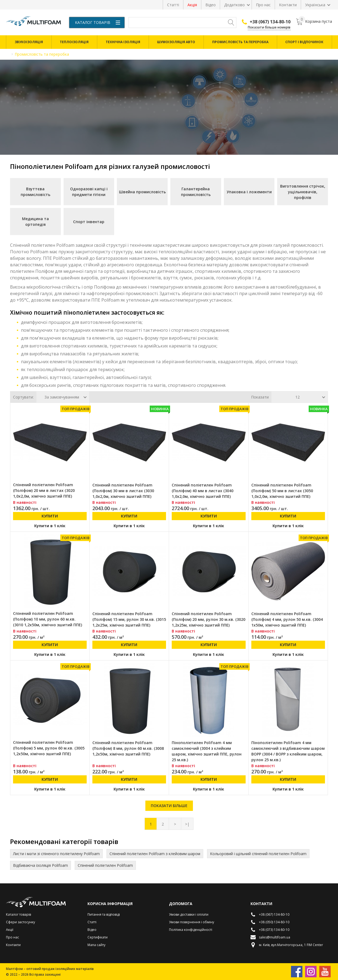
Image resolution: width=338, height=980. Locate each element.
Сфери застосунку (21, 922)
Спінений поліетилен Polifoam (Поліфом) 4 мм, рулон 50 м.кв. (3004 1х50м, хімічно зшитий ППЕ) (287, 619)
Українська (315, 5)
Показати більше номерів (269, 27)
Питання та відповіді (104, 914)
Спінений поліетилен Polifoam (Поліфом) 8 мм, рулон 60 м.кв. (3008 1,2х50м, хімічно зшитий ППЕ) (128, 748)
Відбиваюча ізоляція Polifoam (40, 865)
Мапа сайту (96, 945)
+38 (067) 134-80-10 (266, 22)
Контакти (288, 5)
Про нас (263, 5)
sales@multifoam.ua (270, 937)
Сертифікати (98, 937)
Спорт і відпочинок (304, 42)
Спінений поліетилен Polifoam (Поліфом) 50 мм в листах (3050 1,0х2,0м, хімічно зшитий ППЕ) (282, 491)
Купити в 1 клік (50, 526)
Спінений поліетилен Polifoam (105, 865)
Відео (211, 5)
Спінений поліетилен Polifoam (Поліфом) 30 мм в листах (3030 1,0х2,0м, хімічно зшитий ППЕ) (123, 491)
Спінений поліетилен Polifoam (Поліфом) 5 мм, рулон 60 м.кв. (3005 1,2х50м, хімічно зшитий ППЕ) (49, 748)
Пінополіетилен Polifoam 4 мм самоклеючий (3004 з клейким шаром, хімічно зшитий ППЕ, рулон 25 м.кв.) (207, 751)
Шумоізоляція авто (176, 42)
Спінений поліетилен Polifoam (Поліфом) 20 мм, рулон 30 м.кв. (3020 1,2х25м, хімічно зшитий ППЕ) (209, 619)
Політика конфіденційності (191, 930)
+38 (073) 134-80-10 (270, 930)
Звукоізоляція (29, 42)
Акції (10, 930)
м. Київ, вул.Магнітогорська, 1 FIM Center (287, 945)
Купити (50, 516)
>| (187, 824)
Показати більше (169, 806)
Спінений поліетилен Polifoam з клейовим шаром (155, 854)
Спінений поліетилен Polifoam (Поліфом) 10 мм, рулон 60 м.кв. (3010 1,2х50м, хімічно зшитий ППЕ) (48, 619)
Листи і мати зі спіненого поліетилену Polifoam (56, 854)
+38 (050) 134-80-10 (270, 922)
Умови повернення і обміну (192, 922)
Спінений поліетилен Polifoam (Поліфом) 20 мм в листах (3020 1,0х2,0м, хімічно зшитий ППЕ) (44, 490)
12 (298, 397)
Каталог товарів (98, 22)
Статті (173, 5)
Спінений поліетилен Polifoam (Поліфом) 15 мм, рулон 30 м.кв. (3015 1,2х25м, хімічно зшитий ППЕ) (129, 619)
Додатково (234, 5)
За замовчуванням (62, 397)
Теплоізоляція (74, 42)
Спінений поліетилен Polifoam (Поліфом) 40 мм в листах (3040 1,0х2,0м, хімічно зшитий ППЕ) (203, 491)
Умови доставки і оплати (189, 914)
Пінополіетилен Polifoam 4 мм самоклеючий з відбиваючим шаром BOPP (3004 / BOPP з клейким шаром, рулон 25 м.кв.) (288, 751)
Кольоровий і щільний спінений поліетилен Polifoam (258, 854)
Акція (192, 5)
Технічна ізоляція (123, 42)
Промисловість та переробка (240, 42)
